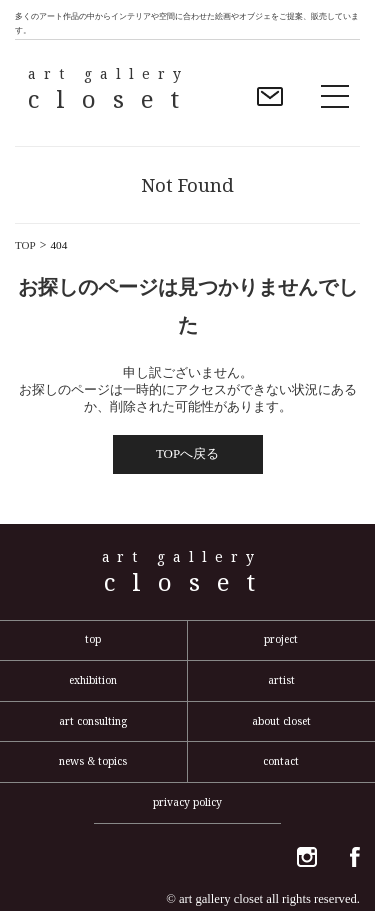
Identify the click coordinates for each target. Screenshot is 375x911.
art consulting (93, 721)
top (93, 639)
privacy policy (187, 802)
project (281, 639)
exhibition (93, 680)
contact (281, 761)
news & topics (93, 761)
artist (281, 680)
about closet (281, 721)
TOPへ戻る (187, 453)
